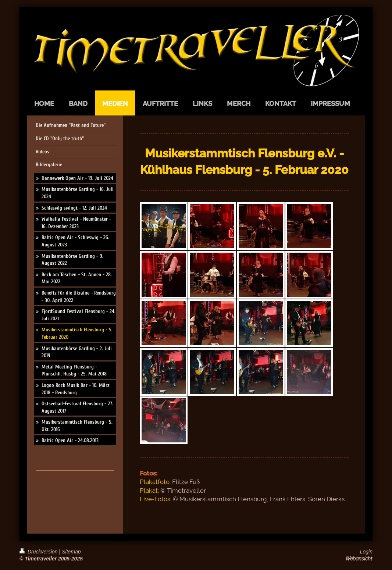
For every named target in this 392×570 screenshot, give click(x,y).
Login (366, 552)
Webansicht (359, 559)
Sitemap (71, 552)
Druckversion (39, 552)
